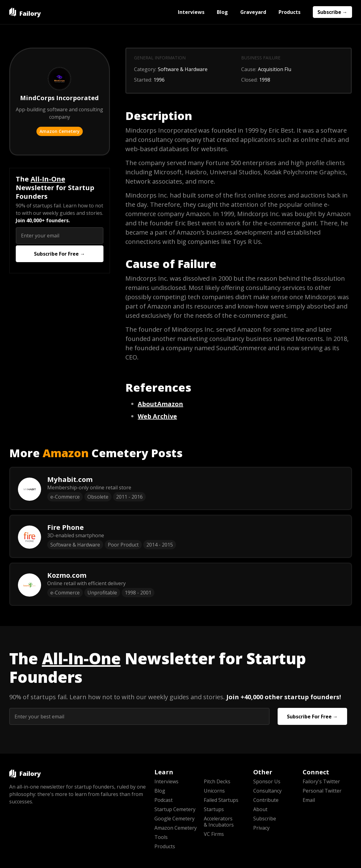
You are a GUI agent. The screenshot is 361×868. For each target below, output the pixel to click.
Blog (222, 12)
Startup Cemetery (175, 809)
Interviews (191, 12)
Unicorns (214, 791)
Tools (161, 837)
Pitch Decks (217, 781)
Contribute (266, 800)
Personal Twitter (322, 791)
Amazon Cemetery (60, 131)
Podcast (164, 800)
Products (290, 12)
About (260, 809)
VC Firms (214, 834)
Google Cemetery (174, 819)
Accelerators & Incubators (219, 822)
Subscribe (265, 819)
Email (309, 800)
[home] (25, 12)
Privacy (261, 828)
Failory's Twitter (321, 781)
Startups (214, 809)
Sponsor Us (267, 781)
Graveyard (253, 12)
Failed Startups (221, 800)
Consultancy (267, 791)
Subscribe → (332, 12)
